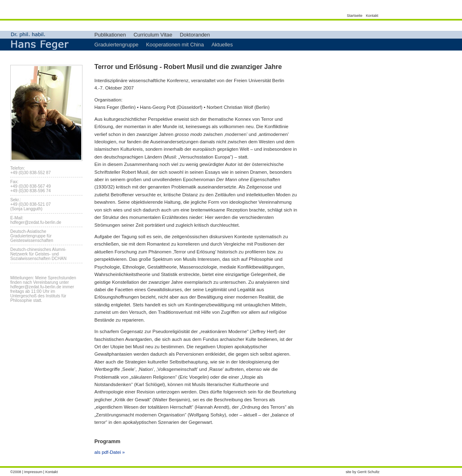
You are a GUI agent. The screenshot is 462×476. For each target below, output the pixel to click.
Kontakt (372, 16)
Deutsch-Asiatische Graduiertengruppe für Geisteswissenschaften (32, 236)
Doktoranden (195, 35)
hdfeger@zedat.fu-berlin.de (36, 222)
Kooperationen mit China (175, 45)
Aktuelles (222, 45)
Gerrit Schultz (368, 472)
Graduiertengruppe (116, 45)
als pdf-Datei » (110, 452)
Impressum (33, 472)
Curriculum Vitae (153, 35)
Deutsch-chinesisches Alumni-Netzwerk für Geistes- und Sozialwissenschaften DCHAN (38, 254)
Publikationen (110, 35)
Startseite (355, 16)
